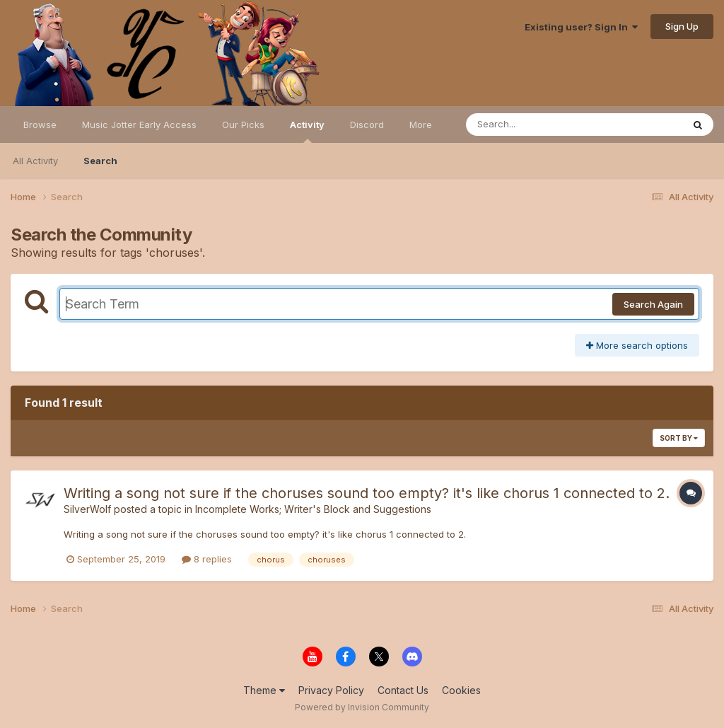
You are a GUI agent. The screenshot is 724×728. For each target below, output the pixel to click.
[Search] (536, 125)
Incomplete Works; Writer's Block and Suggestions (313, 509)
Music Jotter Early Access (139, 125)
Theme (264, 690)
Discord (367, 125)
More (421, 125)
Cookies (461, 690)
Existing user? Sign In (581, 27)
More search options (637, 345)
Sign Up (682, 26)
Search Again (653, 304)
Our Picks (243, 125)
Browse (40, 125)
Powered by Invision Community (362, 707)
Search (100, 161)
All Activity (35, 161)
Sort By (679, 438)
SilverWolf (87, 509)
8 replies (207, 559)
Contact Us (403, 690)
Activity (307, 131)
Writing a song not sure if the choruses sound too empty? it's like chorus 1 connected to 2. (367, 493)
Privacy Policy (331, 690)
